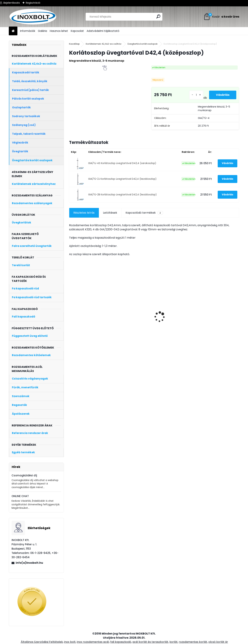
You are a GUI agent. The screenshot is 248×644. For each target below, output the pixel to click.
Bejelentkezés (12, 3)
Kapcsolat (77, 31)
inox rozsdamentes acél (93, 642)
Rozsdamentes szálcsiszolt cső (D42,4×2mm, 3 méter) (133, 324)
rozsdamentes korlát (193, 642)
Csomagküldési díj (24, 475)
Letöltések (110, 213)
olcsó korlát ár (218, 642)
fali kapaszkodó (121, 642)
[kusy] (196, 95)
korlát (174, 642)
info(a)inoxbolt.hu (29, 563)
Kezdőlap (74, 44)
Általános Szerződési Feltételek (42, 642)
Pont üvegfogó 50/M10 (172, 323)
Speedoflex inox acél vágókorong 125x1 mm (86, 324)
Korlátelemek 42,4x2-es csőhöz (104, 44)
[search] (158, 16)
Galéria (42, 31)
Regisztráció (33, 3)
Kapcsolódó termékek (144, 213)
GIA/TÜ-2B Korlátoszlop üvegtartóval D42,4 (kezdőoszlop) (122, 195)
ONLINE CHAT (20, 496)
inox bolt (70, 642)
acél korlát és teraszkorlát (150, 642)
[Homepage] (13, 31)
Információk (28, 31)
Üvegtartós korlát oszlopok (143, 44)
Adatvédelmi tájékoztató (103, 31)
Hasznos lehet (59, 31)
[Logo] (32, 17)
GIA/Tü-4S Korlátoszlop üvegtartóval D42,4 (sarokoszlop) (122, 163)
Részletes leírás (84, 213)
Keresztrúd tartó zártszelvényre (210, 324)
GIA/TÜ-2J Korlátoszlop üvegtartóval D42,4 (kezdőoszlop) (122, 179)
